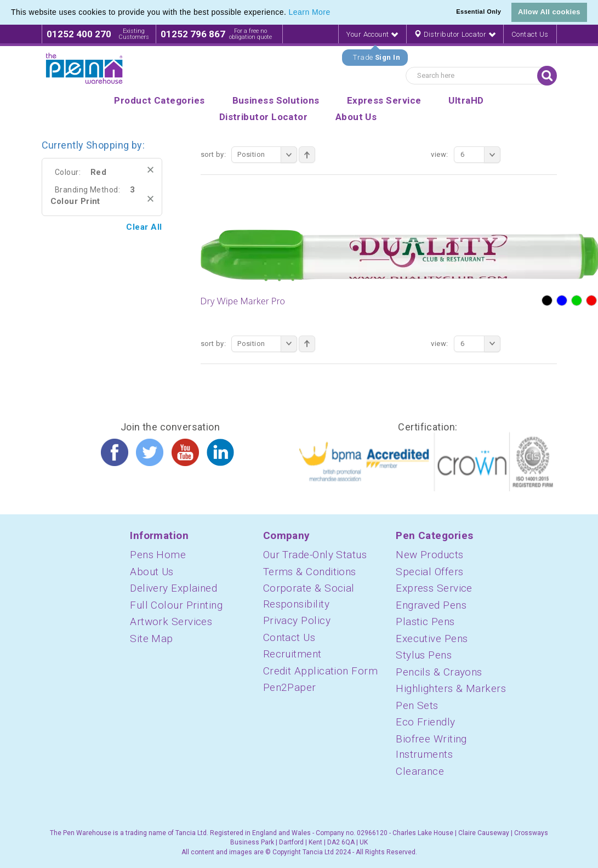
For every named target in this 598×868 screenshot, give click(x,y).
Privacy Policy (297, 620)
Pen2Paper (290, 687)
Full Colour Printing (176, 605)
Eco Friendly (425, 722)
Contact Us (530, 34)
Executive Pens (432, 639)
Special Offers (429, 572)
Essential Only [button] (479, 12)
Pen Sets (417, 705)
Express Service (434, 588)
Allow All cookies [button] (549, 12)
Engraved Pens (431, 605)
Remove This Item (150, 170)
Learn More (310, 12)
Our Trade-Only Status (315, 555)
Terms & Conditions (310, 572)
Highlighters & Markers (451, 688)
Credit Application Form (320, 671)
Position (267, 155)
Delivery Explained (173, 588)
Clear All (144, 227)
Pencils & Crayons (439, 672)
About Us (152, 572)
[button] (334, 13)
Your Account (372, 34)
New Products (429, 555)
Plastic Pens (425, 622)
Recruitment (292, 654)
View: (439, 154)
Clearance (420, 771)
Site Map (152, 639)
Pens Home (158, 555)
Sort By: (213, 154)
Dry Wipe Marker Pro (243, 301)
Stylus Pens (424, 655)
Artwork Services (171, 622)
